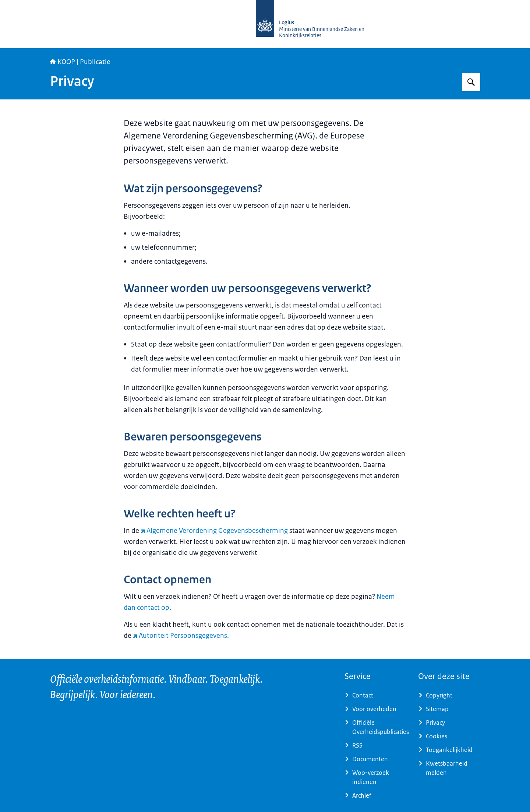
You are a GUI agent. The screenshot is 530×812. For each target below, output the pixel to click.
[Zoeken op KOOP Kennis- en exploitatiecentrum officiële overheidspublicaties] (471, 82)
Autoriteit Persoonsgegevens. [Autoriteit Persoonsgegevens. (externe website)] (181, 636)
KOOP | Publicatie (80, 62)
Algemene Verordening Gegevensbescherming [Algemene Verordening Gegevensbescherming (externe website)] (214, 531)
